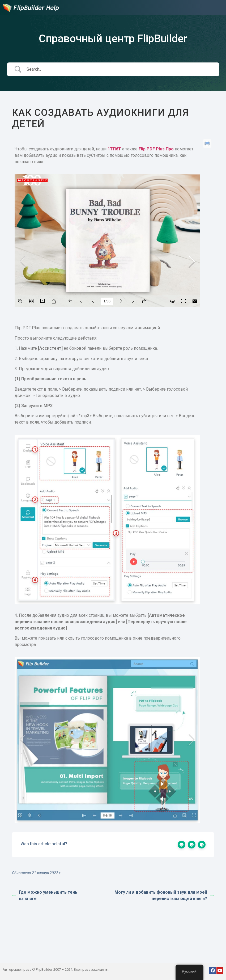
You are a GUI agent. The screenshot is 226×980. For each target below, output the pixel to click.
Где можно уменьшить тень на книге (45, 895)
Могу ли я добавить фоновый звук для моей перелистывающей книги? (164, 895)
